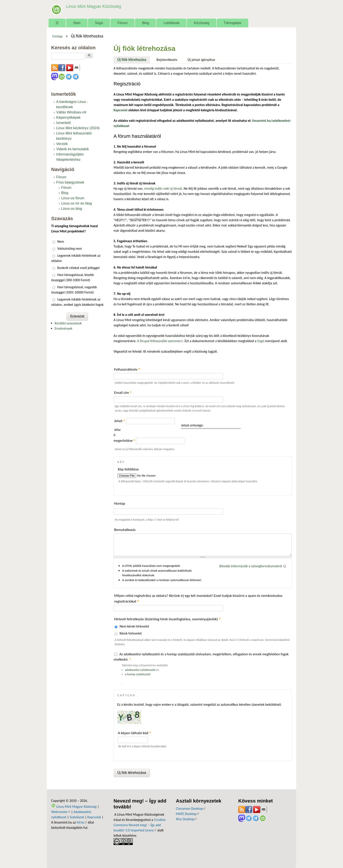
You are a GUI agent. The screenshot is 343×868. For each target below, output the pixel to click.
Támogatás (233, 23)
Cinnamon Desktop (191, 809)
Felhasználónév (127, 369)
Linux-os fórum (73, 198)
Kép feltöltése (128, 469)
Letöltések (171, 23)
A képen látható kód (135, 733)
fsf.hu (82, 822)
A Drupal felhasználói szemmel (160, 341)
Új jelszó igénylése (201, 60)
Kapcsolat (94, 817)
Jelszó (120, 421)
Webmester (61, 812)
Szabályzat (77, 817)
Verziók (62, 144)
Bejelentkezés (167, 60)
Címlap (57, 36)
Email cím (123, 393)
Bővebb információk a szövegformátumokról (251, 566)
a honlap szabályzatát (138, 674)
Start (77, 23)
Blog (145, 23)
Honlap (120, 503)
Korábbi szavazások (68, 323)
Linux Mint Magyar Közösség (93, 6)
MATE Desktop (187, 814)
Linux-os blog (72, 209)
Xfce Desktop (186, 819)
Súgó (99, 23)
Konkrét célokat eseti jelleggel (78, 268)
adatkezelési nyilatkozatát (140, 670)
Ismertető (64, 123)
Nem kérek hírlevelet (134, 626)
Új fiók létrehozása (134, 59)
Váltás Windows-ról (71, 112)
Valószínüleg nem (70, 248)
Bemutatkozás (125, 530)
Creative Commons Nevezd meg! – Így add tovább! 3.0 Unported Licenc (140, 825)
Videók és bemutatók (73, 149)
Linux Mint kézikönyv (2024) (78, 128)
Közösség (201, 23)
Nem (61, 241)
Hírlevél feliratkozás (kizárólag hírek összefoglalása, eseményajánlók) (167, 619)
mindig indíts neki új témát (163, 188)
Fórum (122, 23)
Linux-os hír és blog (77, 203)
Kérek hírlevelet (131, 633)
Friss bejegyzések (70, 182)
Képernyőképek (68, 118)
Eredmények (64, 328)
